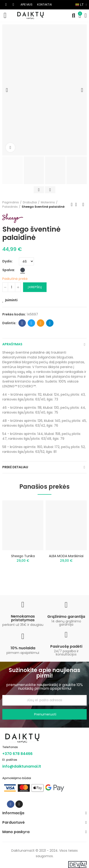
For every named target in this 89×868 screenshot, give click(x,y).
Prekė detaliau (15, 467)
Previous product (72, 204)
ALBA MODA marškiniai (66, 556)
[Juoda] (23, 270)
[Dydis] (26, 261)
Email (41, 323)
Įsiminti (11, 300)
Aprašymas (12, 344)
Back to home (77, 204)
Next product (83, 204)
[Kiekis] (12, 287)
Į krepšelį (35, 287)
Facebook (22, 323)
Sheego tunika (23, 556)
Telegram (50, 323)
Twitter (31, 323)
